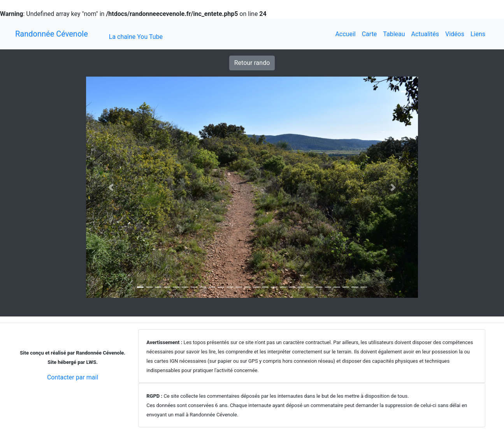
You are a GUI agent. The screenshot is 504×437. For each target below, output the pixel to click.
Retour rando (252, 63)
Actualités (425, 34)
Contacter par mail (73, 377)
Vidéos (455, 34)
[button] (111, 187)
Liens (478, 34)
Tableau (394, 34)
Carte (370, 34)
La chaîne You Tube (136, 37)
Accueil (345, 34)
